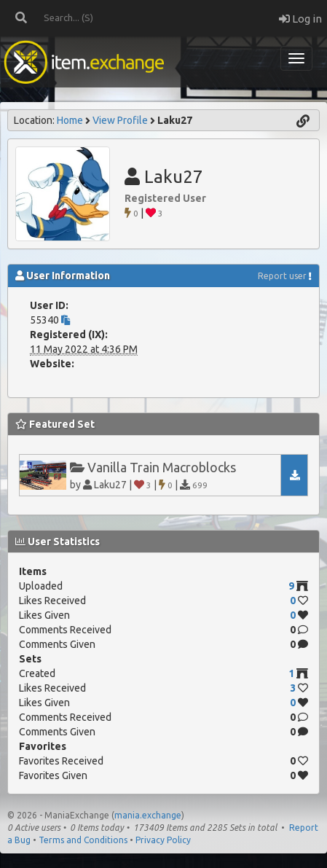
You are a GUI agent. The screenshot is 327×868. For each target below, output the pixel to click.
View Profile (120, 120)
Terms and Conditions (83, 840)
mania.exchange (148, 815)
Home (70, 120)
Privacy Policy (163, 840)
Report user (282, 276)
